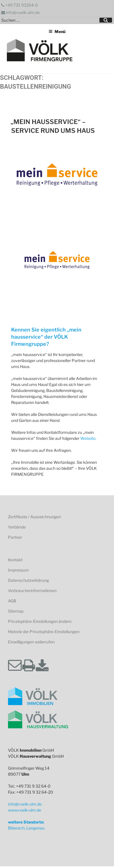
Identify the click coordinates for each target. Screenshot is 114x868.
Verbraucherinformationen (32, 590)
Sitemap (16, 611)
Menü (57, 31)
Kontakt (15, 560)
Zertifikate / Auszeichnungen (34, 517)
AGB (12, 601)
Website (88, 438)
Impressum (18, 570)
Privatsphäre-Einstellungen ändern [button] (40, 621)
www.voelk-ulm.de (25, 810)
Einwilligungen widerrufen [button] (31, 642)
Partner (15, 537)
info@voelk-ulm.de (20, 12)
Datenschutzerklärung (28, 580)
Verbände (17, 527)
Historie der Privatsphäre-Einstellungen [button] (44, 632)
